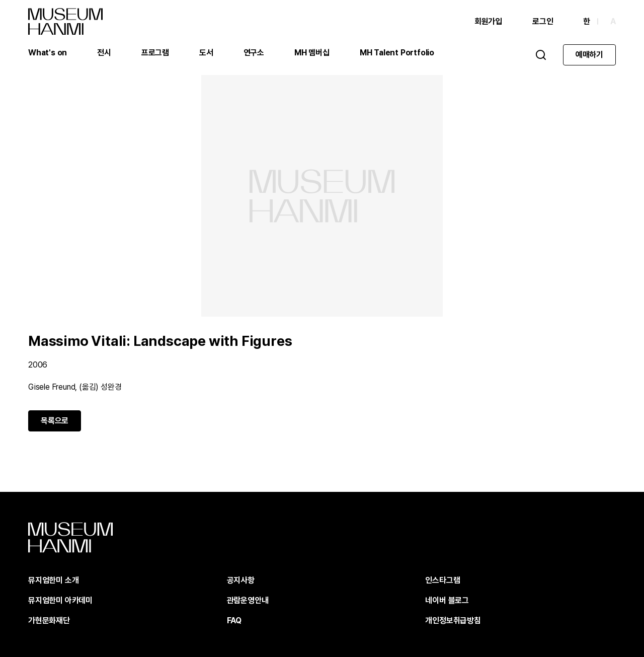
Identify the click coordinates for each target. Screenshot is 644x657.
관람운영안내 (248, 600)
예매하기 (589, 55)
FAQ (234, 620)
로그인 (543, 21)
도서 (206, 53)
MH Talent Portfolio (397, 53)
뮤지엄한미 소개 (53, 580)
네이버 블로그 (447, 600)
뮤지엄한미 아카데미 (60, 600)
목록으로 (55, 421)
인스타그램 (442, 580)
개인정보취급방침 (453, 620)
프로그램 (155, 53)
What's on (48, 53)
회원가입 (488, 21)
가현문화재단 (49, 620)
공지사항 (241, 580)
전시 (104, 53)
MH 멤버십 (312, 53)
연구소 (254, 53)
